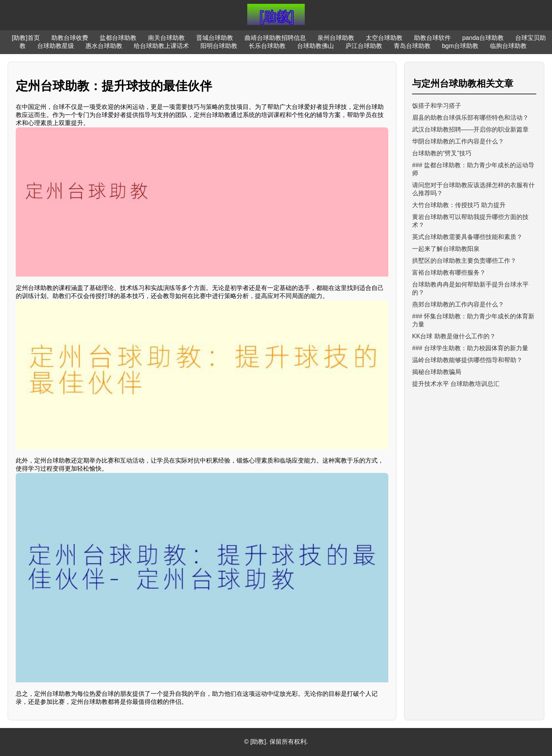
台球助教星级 (56, 46)
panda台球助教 (483, 38)
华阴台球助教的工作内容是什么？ (458, 141)
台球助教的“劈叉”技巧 (442, 153)
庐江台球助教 (364, 46)
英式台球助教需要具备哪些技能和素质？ (467, 237)
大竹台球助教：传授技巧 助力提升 (459, 205)
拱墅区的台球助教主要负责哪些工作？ (464, 261)
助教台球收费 (70, 38)
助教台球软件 (432, 38)
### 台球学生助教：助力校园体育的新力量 (470, 348)
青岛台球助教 (412, 46)
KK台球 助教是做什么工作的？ (454, 336)
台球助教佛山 (315, 46)
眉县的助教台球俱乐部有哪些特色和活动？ (470, 118)
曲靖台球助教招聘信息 (275, 38)
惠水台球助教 (104, 46)
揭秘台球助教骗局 (437, 372)
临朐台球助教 (508, 46)
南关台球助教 (166, 38)
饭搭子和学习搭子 (437, 106)
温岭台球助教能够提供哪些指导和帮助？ (467, 360)
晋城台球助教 (215, 38)
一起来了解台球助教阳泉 (446, 249)
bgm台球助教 (460, 46)
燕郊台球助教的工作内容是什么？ (458, 304)
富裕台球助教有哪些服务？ (449, 273)
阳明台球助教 (219, 46)
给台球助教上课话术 (161, 46)
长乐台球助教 (267, 46)
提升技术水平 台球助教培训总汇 (456, 384)
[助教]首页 (26, 38)
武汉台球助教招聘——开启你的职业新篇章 (470, 129)
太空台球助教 (384, 38)
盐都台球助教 (118, 38)
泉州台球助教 (336, 38)
